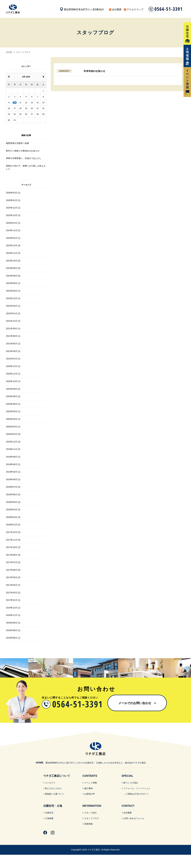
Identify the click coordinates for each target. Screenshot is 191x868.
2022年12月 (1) (13, 298)
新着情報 (88, 824)
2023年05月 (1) (13, 283)
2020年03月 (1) (13, 427)
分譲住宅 (49, 813)
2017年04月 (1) (13, 585)
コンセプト (50, 783)
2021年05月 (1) (13, 344)
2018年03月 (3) (13, 517)
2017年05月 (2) (13, 577)
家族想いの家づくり (54, 794)
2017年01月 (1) (13, 600)
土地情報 (49, 818)
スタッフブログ (92, 818)
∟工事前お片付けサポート (136, 794)
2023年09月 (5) (13, 268)
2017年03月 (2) (13, 593)
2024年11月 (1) (13, 230)
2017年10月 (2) (13, 547)
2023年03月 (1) (13, 291)
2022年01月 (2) (13, 313)
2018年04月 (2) (13, 510)
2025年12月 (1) (13, 208)
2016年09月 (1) (13, 623)
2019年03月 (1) (13, 472)
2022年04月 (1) (13, 306)
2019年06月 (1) (13, 464)
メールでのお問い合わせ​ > (137, 703)
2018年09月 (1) (13, 479)
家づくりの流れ (131, 783)
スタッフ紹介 (91, 813)
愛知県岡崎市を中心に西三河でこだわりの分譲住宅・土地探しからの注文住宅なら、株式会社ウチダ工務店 (91, 763)
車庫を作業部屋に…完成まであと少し (24, 158)
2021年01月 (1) (13, 359)
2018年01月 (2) (13, 525)
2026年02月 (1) (13, 193)
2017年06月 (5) (13, 570)
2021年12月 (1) (13, 321)
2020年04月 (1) (13, 419)
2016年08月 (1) (13, 630)
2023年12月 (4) (13, 245)
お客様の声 (90, 794)
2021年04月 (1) (13, 351)
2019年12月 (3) (13, 442)
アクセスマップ (135, 9)
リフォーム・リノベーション (137, 788)
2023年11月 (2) (13, 253)
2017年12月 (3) (13, 532)
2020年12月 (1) (13, 366)
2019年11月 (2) (13, 449)
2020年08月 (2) (13, 396)
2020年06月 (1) (13, 404)
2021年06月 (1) (13, 336)
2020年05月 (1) (13, 411)
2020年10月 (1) (13, 381)
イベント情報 (91, 783)
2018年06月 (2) (13, 494)
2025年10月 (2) (13, 215)
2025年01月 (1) (13, 223)
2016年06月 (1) (13, 638)
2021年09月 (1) (13, 329)
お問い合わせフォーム (134, 818)
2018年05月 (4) (13, 502)
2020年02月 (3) (13, 434)
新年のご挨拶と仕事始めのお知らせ (23, 151)
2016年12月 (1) (13, 608)
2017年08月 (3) (13, 555)
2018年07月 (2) (13, 487)
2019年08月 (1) (13, 457)
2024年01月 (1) (13, 238)
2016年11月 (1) (13, 615)
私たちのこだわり (53, 788)
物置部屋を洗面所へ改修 (17, 143)
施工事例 (88, 788)
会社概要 (117, 9)
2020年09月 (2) (13, 389)
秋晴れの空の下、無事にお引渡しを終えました (26, 167)
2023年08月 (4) (13, 276)
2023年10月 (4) (13, 261)
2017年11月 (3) (13, 540)
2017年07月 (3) (13, 562)
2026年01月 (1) (13, 200)
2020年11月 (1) (13, 374)
